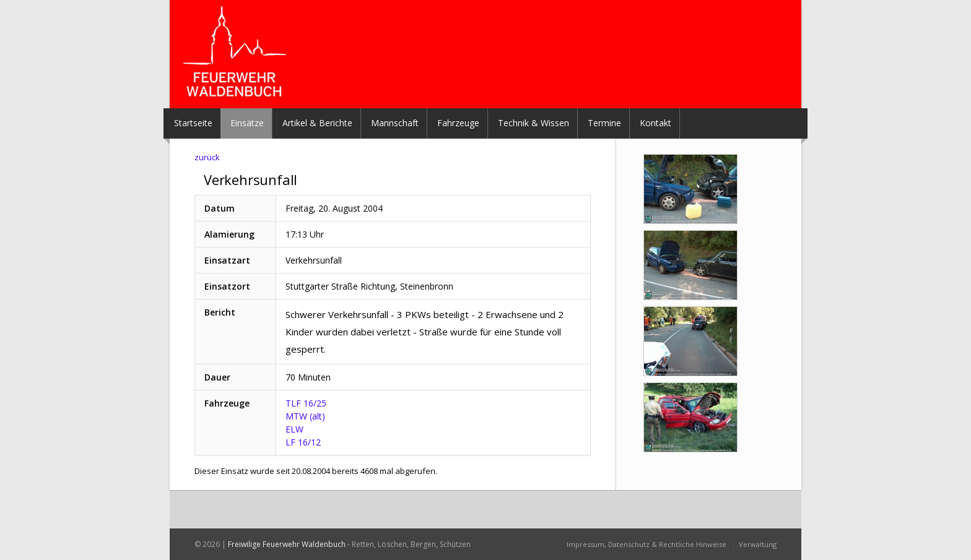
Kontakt (655, 123)
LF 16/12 (303, 442)
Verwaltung (758, 544)
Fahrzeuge (458, 123)
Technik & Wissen (533, 123)
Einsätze (247, 123)
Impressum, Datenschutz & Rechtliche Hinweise (647, 544)
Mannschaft (395, 123)
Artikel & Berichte (317, 123)
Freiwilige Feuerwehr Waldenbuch (287, 544)
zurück (207, 157)
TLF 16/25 (306, 403)
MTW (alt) (305, 416)
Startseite (193, 123)
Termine (604, 123)
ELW (294, 429)
